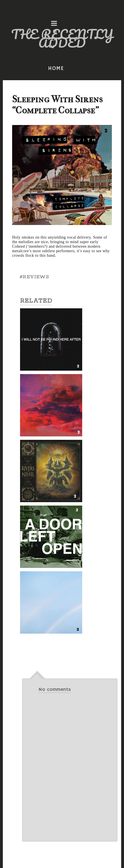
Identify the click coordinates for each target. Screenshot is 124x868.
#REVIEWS (34, 277)
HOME (56, 69)
